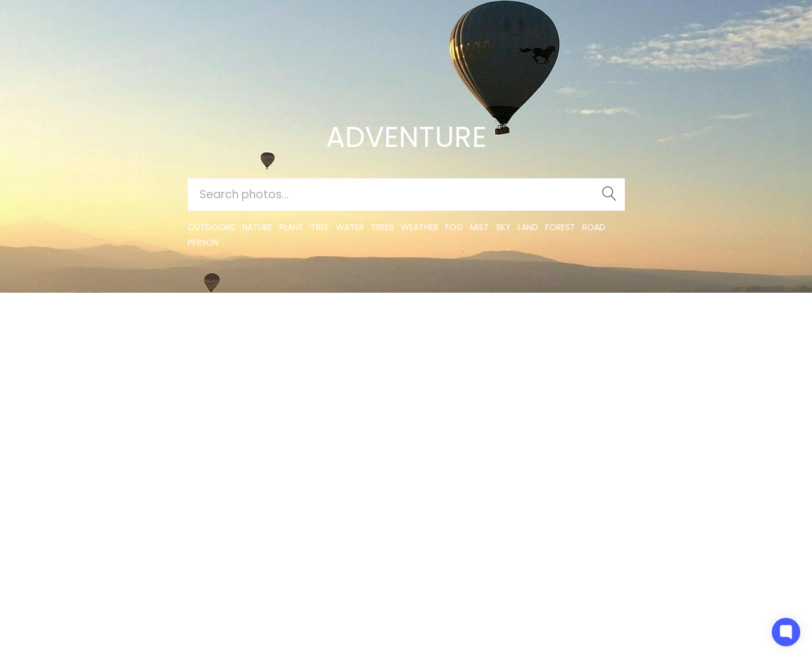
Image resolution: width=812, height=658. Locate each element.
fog (454, 227)
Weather (420, 227)
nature (257, 227)
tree (320, 227)
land (528, 227)
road (594, 227)
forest (560, 227)
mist (480, 227)
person (203, 243)
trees (382, 227)
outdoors (211, 227)
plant (291, 227)
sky (503, 227)
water (350, 227)
